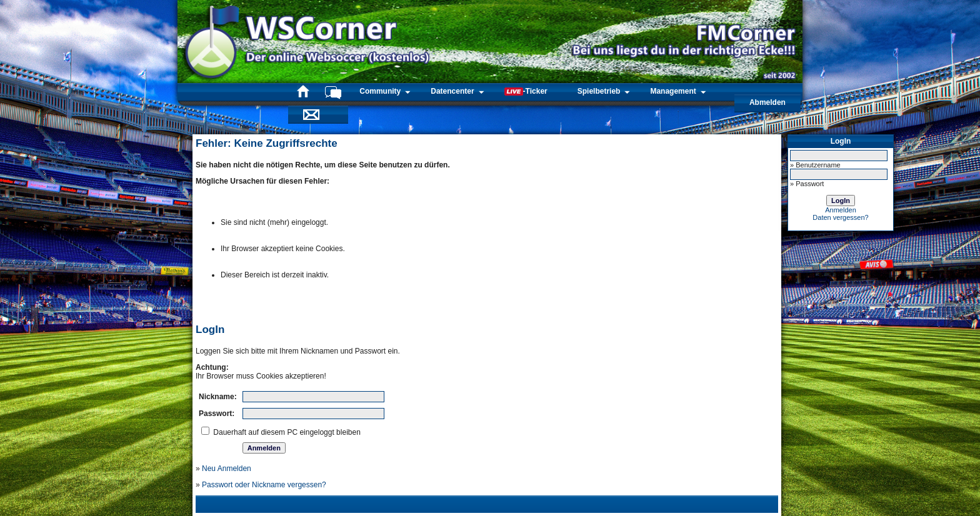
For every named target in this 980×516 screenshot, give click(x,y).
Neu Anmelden (227, 469)
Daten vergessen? (840, 217)
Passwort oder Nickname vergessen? (264, 485)
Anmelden (841, 210)
